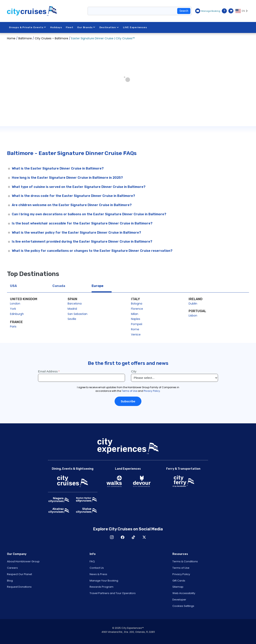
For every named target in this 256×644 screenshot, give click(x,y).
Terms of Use (181, 568)
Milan (135, 314)
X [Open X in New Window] (144, 537)
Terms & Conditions (185, 561)
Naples (136, 319)
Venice (136, 334)
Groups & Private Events (28, 27)
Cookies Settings (183, 606)
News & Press (98, 574)
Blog (10, 581)
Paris (13, 326)
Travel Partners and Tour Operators (113, 593)
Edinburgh (17, 314)
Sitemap (178, 587)
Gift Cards (179, 581)
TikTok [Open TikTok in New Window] (133, 537)
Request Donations (19, 587)
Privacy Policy (181, 574)
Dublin (193, 304)
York (13, 309)
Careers (12, 568)
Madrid (72, 309)
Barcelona (75, 304)
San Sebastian (77, 314)
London (15, 304)
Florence (137, 309)
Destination (109, 27)
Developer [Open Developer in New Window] (179, 600)
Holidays (56, 27)
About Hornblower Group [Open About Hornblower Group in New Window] (23, 561)
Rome (135, 329)
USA (13, 286)
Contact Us (97, 568)
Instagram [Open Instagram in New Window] (112, 537)
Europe (97, 286)
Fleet (70, 27)
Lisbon (193, 316)
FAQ (92, 561)
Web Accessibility (184, 593)
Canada (59, 286)
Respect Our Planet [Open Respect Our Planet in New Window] (19, 574)
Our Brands (86, 27)
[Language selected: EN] (242, 11)
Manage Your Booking (104, 581)
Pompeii (137, 324)
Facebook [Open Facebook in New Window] (123, 537)
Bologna (137, 304)
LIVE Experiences (135, 27)
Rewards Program (101, 587)
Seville (72, 319)
